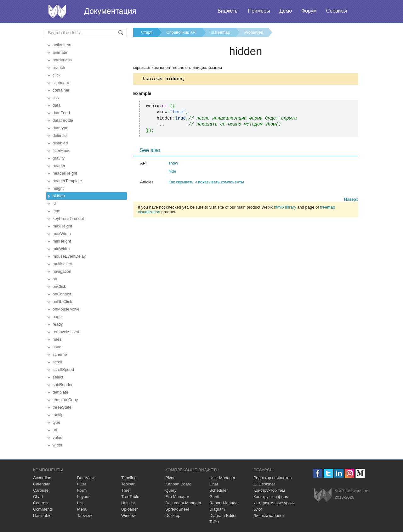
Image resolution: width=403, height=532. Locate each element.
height (58, 188)
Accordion (42, 478)
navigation (62, 271)
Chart (38, 497)
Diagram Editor (223, 515)
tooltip (58, 415)
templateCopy (65, 400)
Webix (323, 495)
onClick (59, 286)
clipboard (61, 83)
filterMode (62, 151)
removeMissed (66, 332)
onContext (62, 294)
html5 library (285, 208)
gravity (59, 158)
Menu (82, 509)
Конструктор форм (271, 497)
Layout (83, 497)
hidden (59, 196)
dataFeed (61, 113)
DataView (86, 478)
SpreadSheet (177, 509)
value (57, 437)
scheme (60, 354)
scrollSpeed (63, 370)
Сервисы (337, 11)
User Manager (222, 478)
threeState (62, 407)
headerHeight (65, 173)
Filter (82, 484)
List (80, 503)
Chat (214, 484)
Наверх (351, 200)
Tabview (85, 515)
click (57, 75)
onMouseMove (66, 309)
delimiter (60, 135)
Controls (41, 503)
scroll (57, 362)
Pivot (170, 478)
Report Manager (224, 503)
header (59, 166)
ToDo (214, 522)
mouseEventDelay (69, 256)
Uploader (130, 509)
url (55, 430)
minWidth (61, 249)
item (57, 211)
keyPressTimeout (68, 218)
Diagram (217, 509)
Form (82, 490)
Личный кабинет (269, 515)
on (55, 279)
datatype (60, 128)
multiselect (62, 264)
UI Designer (264, 484)
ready (58, 324)
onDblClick (62, 302)
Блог (258, 509)
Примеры (259, 11)
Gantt (214, 497)
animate (60, 52)
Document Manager (183, 503)
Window (128, 515)
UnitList (128, 503)
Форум (309, 11)
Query (171, 490)
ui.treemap (220, 32)
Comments (43, 509)
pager (58, 317)
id (54, 203)
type (57, 422)
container (61, 90)
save (57, 347)
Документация (110, 11)
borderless (62, 60)
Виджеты (228, 11)
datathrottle (63, 120)
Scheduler (219, 490)
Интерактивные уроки (274, 503)
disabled (60, 143)
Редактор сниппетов (272, 478)
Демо (286, 11)
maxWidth (62, 234)
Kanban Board (178, 484)
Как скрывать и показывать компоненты (206, 183)
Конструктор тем (269, 490)
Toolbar (128, 484)
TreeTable (130, 497)
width (57, 445)
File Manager (177, 497)
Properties (254, 32)
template (60, 392)
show (173, 164)
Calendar (41, 484)
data (57, 105)
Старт (147, 32)
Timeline (129, 478)
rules (57, 339)
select (58, 377)
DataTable (42, 515)
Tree (125, 490)
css (56, 98)
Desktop (173, 515)
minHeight (62, 241)
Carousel (41, 490)
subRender (63, 385)
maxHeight (62, 226)
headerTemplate (67, 181)
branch (59, 67)
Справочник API (181, 32)
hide (172, 172)
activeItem (62, 45)
